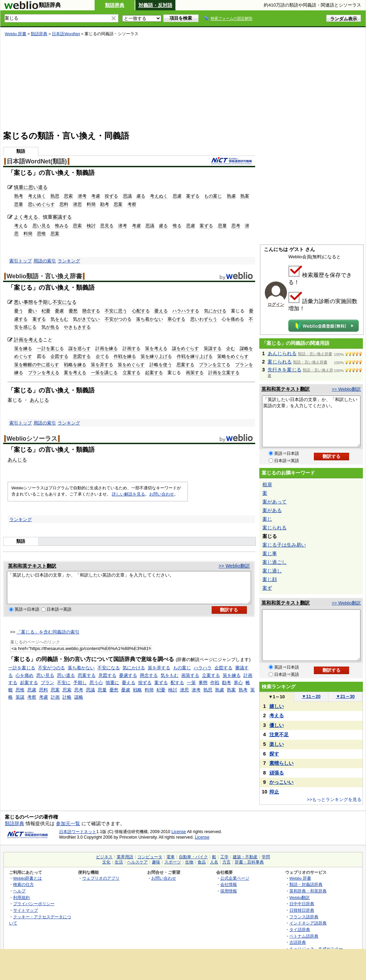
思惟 (41, 234)
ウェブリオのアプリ (101, 878)
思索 (68, 196)
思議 (127, 196)
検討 (91, 226)
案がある (272, 510)
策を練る (23, 348)
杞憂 (46, 311)
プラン (47, 689)
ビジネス (104, 857)
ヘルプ (19, 891)
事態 (203, 689)
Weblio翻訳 (300, 897)
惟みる (62, 226)
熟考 (19, 196)
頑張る (277, 773)
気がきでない (86, 319)
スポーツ (173, 862)
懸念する (91, 311)
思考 (236, 226)
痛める (237, 319)
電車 (171, 857)
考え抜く (37, 196)
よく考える (26, 217)
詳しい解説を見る (128, 494)
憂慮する (128, 682)
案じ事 (270, 553)
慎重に (21, 187)
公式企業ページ (235, 878)
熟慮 (231, 196)
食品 (202, 862)
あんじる (39, 400)
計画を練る (107, 348)
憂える (161, 311)
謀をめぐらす (185, 348)
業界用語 (125, 857)
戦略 (137, 696)
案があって (274, 502)
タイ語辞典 (300, 929)
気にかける (215, 311)
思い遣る (38, 187)
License (179, 832)
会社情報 (229, 884)
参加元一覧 (68, 823)
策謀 (20, 703)
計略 (67, 703)
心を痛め (25, 682)
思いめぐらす (41, 204)
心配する (141, 311)
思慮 (177, 196)
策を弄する (102, 365)
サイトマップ (26, 910)
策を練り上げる (156, 356)
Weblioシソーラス (32, 439)
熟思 (55, 196)
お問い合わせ (162, 494)
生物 (189, 862)
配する (177, 689)
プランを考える (44, 373)
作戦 (215, 689)
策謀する (213, 348)
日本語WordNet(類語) (37, 161)
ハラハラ (203, 674)
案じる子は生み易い (284, 545)
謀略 (79, 703)
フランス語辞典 (304, 917)
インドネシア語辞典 (308, 923)
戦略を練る (75, 365)
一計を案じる (50, 348)
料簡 (91, 204)
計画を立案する (224, 373)
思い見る (41, 226)
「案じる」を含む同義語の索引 (48, 638)
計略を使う (161, 365)
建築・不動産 (245, 857)
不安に (64, 689)
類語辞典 (115, 5)
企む (231, 348)
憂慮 (59, 311)
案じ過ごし (274, 562)
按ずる (111, 196)
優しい (277, 725)
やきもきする (77, 327)
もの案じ (213, 196)
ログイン (276, 304)
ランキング (69, 261)
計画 (55, 703)
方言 (227, 862)
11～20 (311, 696)
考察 (132, 204)
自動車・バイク (193, 857)
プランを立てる (215, 365)
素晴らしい (281, 763)
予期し (80, 689)
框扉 (267, 484)
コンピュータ (150, 857)
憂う (19, 311)
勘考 (105, 204)
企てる (102, 356)
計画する (132, 348)
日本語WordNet (66, 34)
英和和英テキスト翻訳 (32, 566)
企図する (59, 356)
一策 (191, 689)
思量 (19, 204)
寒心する (176, 319)
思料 (64, 204)
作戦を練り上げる (195, 356)
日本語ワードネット (78, 832)
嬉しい (277, 706)
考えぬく (159, 196)
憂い (32, 311)
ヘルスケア (137, 862)
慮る (141, 196)
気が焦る (50, 327)
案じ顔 (270, 579)
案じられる (280, 362)
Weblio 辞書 (16, 34)
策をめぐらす (131, 365)
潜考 (82, 196)
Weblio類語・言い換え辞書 (44, 276)
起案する (154, 373)
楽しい (277, 744)
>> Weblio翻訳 (234, 566)
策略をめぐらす (233, 356)
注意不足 (279, 734)
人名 (214, 862)
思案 (118, 204)
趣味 (156, 862)
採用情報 (229, 891)
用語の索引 (45, 261)
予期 (43, 302)
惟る (177, 226)
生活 (119, 862)
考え (19, 226)
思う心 (96, 689)
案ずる (193, 196)
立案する (132, 373)
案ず (267, 588)
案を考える (75, 373)
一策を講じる (104, 373)
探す (274, 754)
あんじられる (282, 353)
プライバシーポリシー (34, 904)
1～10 (276, 697)
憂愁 (73, 311)
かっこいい (281, 782)
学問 (266, 857)
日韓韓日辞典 (302, 910)
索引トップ (21, 261)
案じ (267, 519)
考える (277, 716)
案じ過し (272, 571)
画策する (195, 373)
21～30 (345, 696)
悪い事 (21, 302)
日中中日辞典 (302, 904)
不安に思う (116, 311)
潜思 (77, 204)
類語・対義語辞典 (306, 884)
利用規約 (21, 897)
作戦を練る (125, 356)
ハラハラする (186, 311)
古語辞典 (298, 942)
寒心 (238, 689)
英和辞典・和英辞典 (308, 891)
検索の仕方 (23, 884)
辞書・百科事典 (249, 862)
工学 (224, 857)
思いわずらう (204, 319)
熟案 (245, 196)
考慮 (96, 196)
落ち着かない (150, 319)
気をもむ (59, 319)
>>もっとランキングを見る (334, 799)
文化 (106, 862)
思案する (185, 365)
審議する (62, 217)
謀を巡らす (80, 348)
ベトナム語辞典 (304, 936)
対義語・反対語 (155, 5)
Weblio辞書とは (27, 878)
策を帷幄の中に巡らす (37, 365)
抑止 (274, 792)
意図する (82, 356)
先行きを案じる (285, 370)
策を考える (156, 348)
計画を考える (28, 340)
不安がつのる (118, 319)
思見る (107, 226)
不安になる (65, 302)
